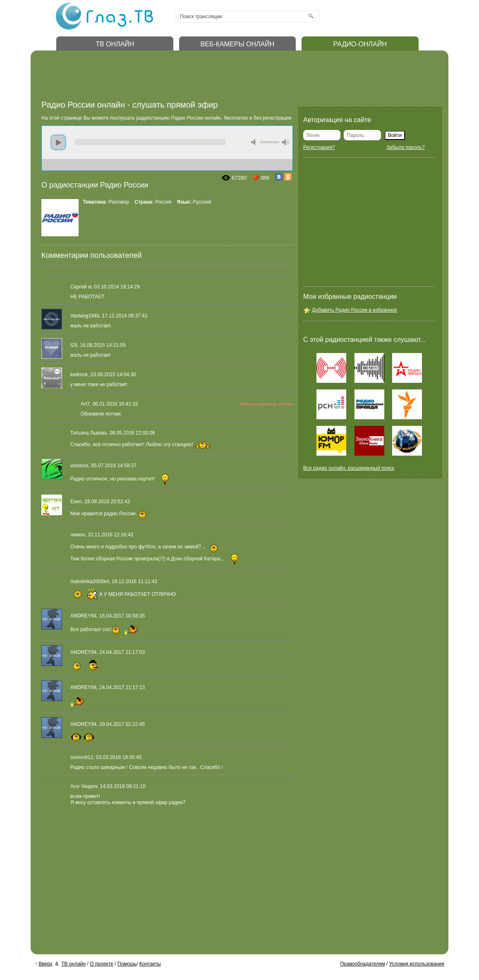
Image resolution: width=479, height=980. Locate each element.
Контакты (150, 964)
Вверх (45, 964)
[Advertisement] (192, 78)
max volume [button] (285, 142)
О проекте (102, 964)
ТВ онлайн (73, 964)
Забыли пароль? (406, 147)
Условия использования (417, 964)
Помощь (127, 964)
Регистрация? (319, 147)
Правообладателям (362, 964)
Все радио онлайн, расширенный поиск (349, 468)
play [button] (58, 142)
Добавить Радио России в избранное (354, 310)
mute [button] (255, 142)
